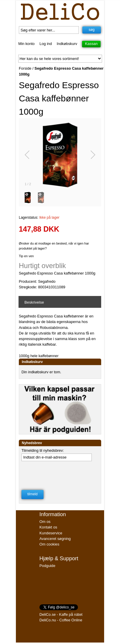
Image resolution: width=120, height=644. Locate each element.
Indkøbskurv (67, 44)
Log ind (46, 44)
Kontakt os (48, 527)
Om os (45, 522)
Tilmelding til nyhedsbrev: (43, 450)
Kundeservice (51, 533)
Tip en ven (26, 256)
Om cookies (49, 544)
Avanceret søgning (55, 539)
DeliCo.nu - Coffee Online (61, 620)
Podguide (47, 566)
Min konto (26, 44)
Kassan (91, 44)
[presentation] (59, 474)
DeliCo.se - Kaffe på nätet (61, 614)
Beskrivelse (34, 302)
